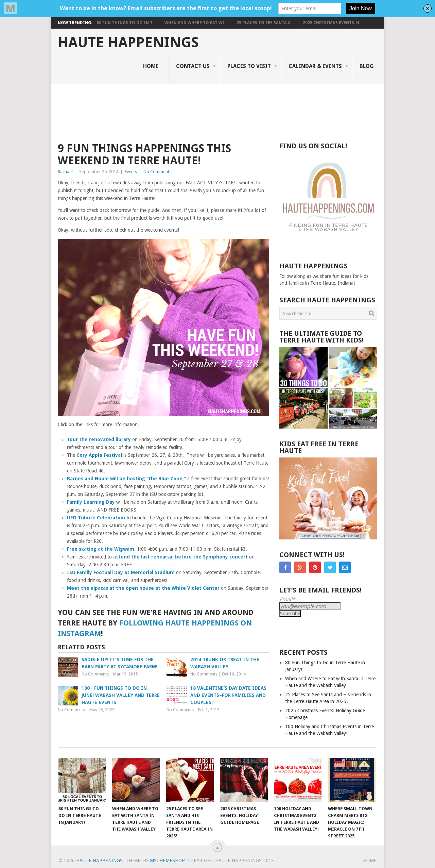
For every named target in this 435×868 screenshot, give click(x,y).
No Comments (157, 172)
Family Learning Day (91, 502)
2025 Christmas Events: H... (333, 23)
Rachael (65, 172)
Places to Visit (249, 66)
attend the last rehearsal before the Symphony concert (180, 557)
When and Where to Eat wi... (196, 23)
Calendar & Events (315, 66)
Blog (367, 66)
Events (131, 172)
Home (151, 66)
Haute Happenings (128, 43)
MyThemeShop (167, 861)
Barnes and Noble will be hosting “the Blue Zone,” (126, 479)
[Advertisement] (213, 108)
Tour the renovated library (99, 439)
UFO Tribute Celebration (96, 518)
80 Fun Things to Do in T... (126, 23)
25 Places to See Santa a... (265, 23)
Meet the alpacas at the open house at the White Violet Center (143, 588)
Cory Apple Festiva (99, 455)
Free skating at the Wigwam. (101, 549)
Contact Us (193, 66)
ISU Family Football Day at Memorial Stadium (121, 572)
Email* (287, 599)
